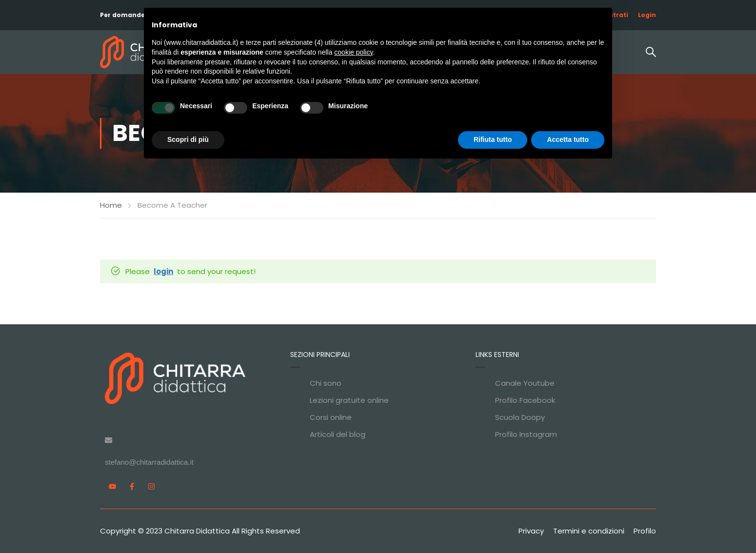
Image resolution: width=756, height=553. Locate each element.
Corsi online (331, 417)
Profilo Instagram (526, 434)
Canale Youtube (525, 383)
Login (647, 15)
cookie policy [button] (353, 52)
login (163, 271)
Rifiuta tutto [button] (493, 139)
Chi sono (326, 383)
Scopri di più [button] (188, 139)
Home (111, 205)
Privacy (531, 531)
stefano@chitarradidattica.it (149, 462)
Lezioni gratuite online (349, 400)
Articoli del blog (338, 434)
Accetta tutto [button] (568, 139)
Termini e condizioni (589, 531)
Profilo (645, 531)
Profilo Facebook (525, 400)
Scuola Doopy (520, 417)
